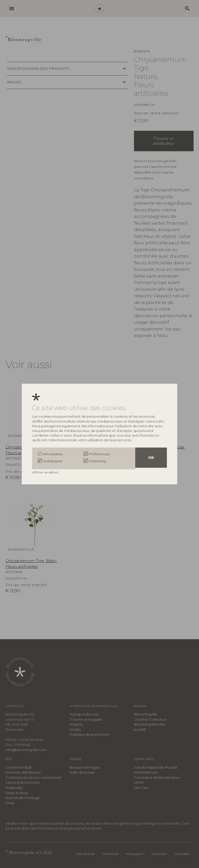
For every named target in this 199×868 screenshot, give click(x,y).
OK (151, 458)
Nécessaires (53, 455)
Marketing (97, 461)
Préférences (99, 455)
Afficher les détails (46, 471)
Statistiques (53, 461)
